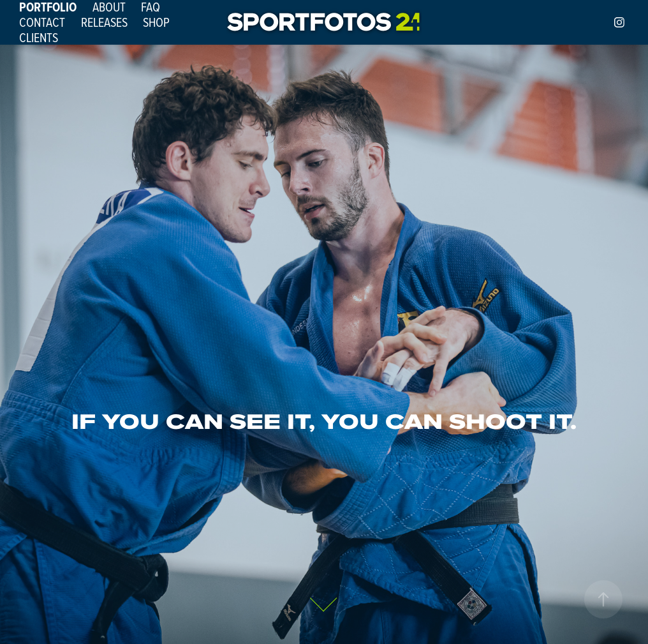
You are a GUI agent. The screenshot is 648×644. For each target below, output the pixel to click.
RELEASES (104, 22)
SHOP (156, 22)
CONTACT (42, 22)
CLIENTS (39, 37)
